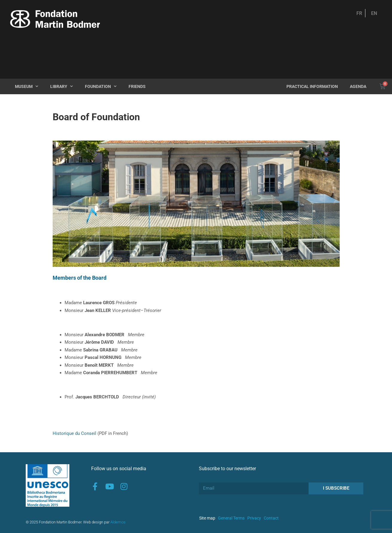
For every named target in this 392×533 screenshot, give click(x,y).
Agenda (358, 86)
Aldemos (118, 522)
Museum (27, 86)
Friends (137, 86)
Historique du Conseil (74, 433)
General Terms (231, 518)
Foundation (101, 86)
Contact (271, 518)
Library (62, 86)
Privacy (254, 518)
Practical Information (312, 86)
